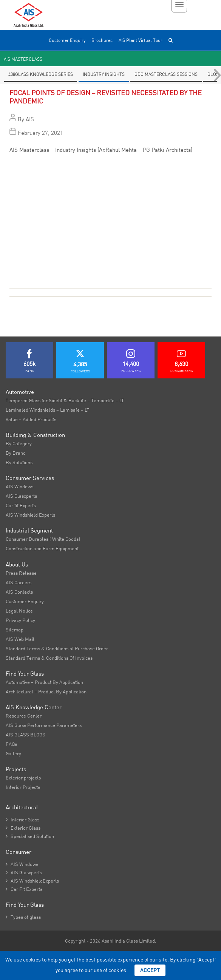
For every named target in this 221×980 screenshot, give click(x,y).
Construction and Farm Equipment (42, 548)
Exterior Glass (23, 828)
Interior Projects (23, 787)
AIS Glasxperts (21, 496)
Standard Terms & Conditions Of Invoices (49, 658)
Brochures (102, 40)
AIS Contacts (19, 592)
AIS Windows (19, 486)
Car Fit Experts (24, 889)
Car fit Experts (21, 505)
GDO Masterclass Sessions (166, 74)
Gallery (13, 753)
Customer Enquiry (67, 40)
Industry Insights (104, 74)
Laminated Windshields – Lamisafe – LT (47, 410)
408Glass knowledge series (41, 74)
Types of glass (23, 917)
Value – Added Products (31, 419)
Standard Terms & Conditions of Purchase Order (57, 648)
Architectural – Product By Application (46, 691)
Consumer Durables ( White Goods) (43, 539)
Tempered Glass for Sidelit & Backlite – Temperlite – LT (65, 400)
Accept (150, 970)
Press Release (21, 573)
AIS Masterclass (23, 59)
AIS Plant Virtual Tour (141, 40)
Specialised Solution (30, 836)
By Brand (16, 453)
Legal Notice (19, 611)
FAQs (11, 744)
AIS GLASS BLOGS (25, 735)
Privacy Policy (20, 620)
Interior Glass (22, 819)
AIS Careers (19, 582)
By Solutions (19, 462)
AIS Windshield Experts (30, 515)
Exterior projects (23, 778)
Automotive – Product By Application (44, 682)
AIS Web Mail (20, 639)
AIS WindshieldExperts (32, 881)
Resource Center (24, 716)
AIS (30, 119)
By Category (19, 443)
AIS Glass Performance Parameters (44, 725)
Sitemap (15, 630)
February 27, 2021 (40, 133)
